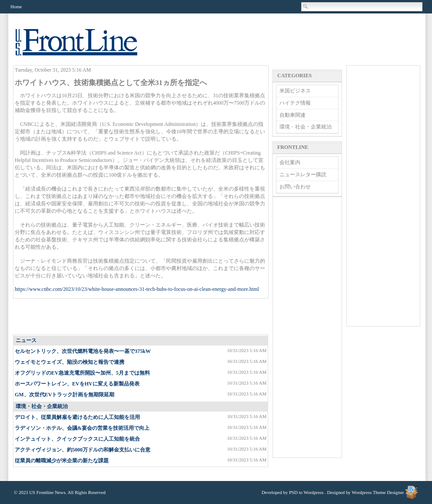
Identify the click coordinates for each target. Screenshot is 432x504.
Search (306, 7)
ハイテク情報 (295, 103)
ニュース (26, 340)
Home (16, 7)
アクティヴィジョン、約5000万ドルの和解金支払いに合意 (83, 450)
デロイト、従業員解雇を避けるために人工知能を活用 (77, 417)
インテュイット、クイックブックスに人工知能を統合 (77, 439)
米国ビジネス (295, 91)
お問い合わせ (295, 187)
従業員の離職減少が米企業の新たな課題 (62, 461)
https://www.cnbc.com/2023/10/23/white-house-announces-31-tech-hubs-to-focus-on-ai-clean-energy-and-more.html (137, 289)
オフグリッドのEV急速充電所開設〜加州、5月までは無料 (82, 373)
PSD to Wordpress (306, 492)
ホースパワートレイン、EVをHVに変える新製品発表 (77, 384)
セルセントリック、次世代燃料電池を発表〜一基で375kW (83, 351)
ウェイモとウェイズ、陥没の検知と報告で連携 (70, 362)
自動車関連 (292, 115)
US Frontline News (85, 47)
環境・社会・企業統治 (42, 406)
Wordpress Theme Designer (378, 492)
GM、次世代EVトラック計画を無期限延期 (65, 395)
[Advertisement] (141, 317)
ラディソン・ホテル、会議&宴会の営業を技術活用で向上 (82, 428)
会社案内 (290, 162)
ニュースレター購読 (303, 175)
